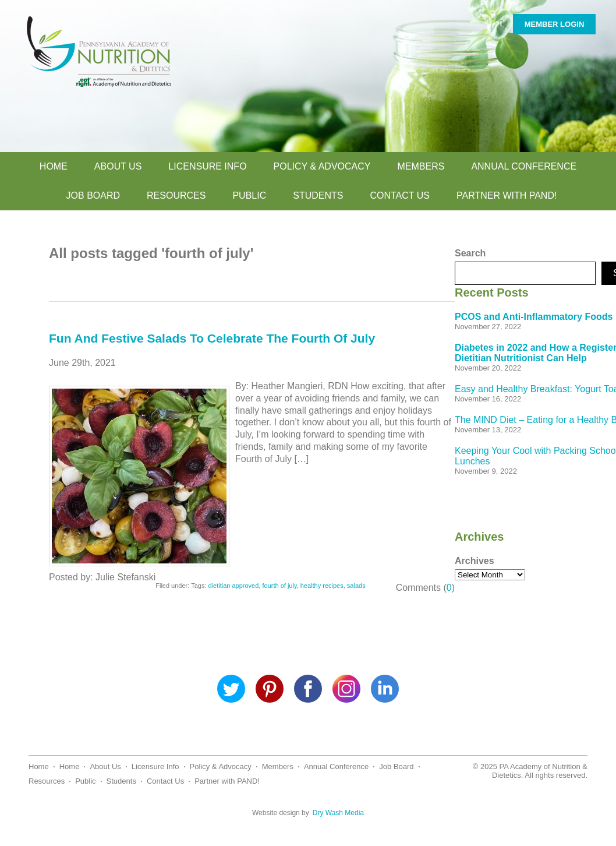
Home (54, 166)
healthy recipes (322, 586)
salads (356, 586)
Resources (176, 195)
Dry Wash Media (338, 813)
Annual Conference (524, 166)
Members (421, 166)
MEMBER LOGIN (555, 24)
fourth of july (279, 586)
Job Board (93, 195)
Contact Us (400, 195)
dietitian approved (234, 586)
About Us (118, 166)
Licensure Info (207, 166)
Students (318, 195)
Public (249, 195)
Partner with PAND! (507, 195)
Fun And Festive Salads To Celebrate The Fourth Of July (212, 338)
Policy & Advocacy (322, 166)
